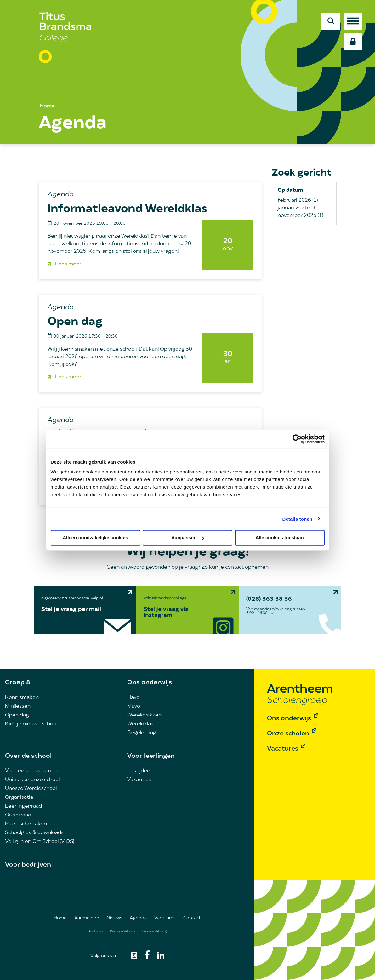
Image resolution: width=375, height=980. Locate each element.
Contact (192, 918)
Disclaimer (96, 931)
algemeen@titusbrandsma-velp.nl (72, 598)
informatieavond (128, 244)
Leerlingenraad (23, 806)
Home (47, 106)
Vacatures (165, 918)
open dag (174, 357)
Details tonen (297, 519)
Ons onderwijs (150, 683)
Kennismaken (22, 698)
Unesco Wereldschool (31, 789)
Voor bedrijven (28, 865)
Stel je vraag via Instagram (166, 612)
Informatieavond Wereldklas (127, 209)
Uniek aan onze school (32, 780)
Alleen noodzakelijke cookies (95, 538)
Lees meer (68, 264)
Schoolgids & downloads (34, 833)
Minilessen (18, 706)
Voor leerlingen (151, 756)
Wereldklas (140, 724)
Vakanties (139, 780)
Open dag (75, 322)
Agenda (138, 918)
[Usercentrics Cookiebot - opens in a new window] (297, 439)
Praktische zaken (26, 824)
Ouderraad (18, 815)
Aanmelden (87, 918)
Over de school (28, 756)
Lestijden (139, 771)
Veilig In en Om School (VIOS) (40, 842)
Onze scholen (288, 734)
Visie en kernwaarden (31, 771)
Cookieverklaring (154, 931)
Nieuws (114, 918)
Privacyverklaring (123, 931)
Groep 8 (18, 683)
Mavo (134, 706)
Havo (133, 698)
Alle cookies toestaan (279, 538)
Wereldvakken (144, 715)
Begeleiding (142, 733)
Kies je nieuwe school (31, 724)
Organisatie (19, 797)
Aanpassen (188, 538)
